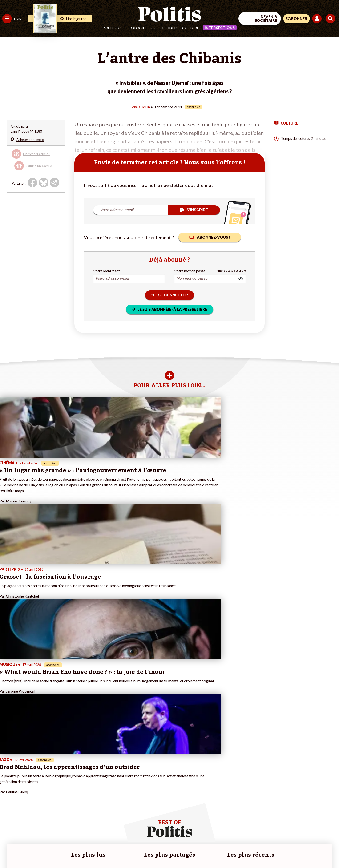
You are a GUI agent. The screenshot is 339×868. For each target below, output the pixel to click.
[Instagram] (324, 829)
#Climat (83, 773)
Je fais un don (50, 778)
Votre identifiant (107, 271)
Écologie (136, 28)
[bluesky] (294, 829)
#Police (82, 778)
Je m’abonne (49, 788)
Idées (173, 28)
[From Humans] (285, 840)
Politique (113, 28)
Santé (24, 788)
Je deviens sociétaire (55, 783)
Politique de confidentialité (139, 852)
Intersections (220, 28)
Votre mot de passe (190, 271)
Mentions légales (34, 852)
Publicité (173, 852)
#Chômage (85, 793)
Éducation (27, 783)
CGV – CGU (103, 852)
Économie (27, 778)
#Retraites (85, 788)
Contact (9, 852)
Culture (190, 28)
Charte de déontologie (71, 852)
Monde (8, 803)
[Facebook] (279, 829)
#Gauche (84, 783)
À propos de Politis (54, 803)
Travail (25, 773)
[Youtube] (309, 829)
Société (157, 28)
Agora (7, 773)
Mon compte (49, 808)
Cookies (192, 852)
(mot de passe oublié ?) (232, 271)
